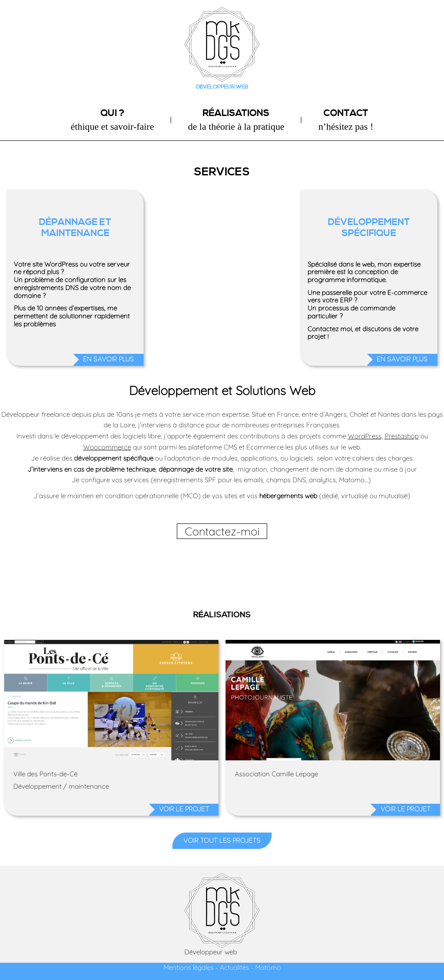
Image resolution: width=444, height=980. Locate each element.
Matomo (268, 967)
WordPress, (365, 436)
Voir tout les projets (222, 841)
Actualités (234, 967)
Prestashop (402, 436)
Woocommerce (107, 447)
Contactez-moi (222, 531)
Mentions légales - (191, 967)
